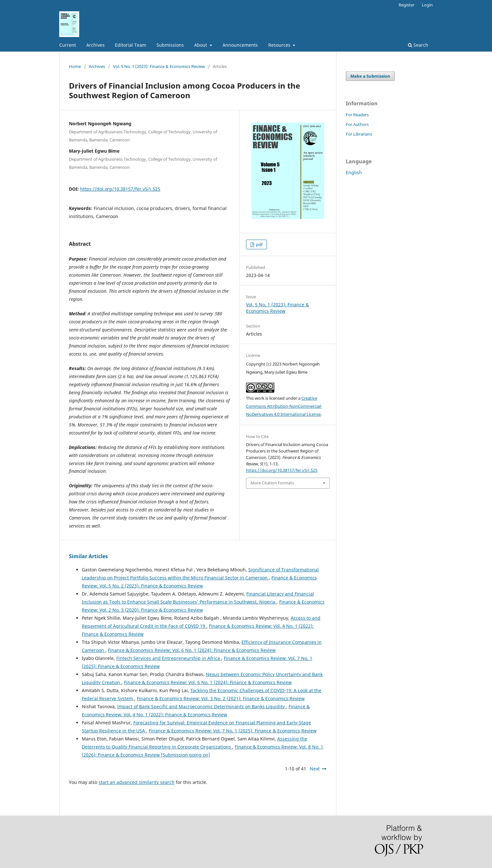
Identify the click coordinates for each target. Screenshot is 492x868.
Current (68, 45)
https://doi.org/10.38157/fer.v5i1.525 (120, 189)
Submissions (170, 45)
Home (75, 66)
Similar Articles (88, 556)
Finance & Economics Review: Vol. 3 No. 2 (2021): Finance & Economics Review (221, 698)
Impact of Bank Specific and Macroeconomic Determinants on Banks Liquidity (202, 706)
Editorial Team (131, 45)
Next (315, 769)
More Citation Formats (272, 483)
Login (427, 5)
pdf (259, 244)
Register (407, 5)
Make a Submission (370, 76)
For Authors (357, 124)
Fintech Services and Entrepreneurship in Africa (169, 658)
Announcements (240, 45)
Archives (95, 45)
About (201, 45)
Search (418, 45)
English (354, 172)
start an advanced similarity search (137, 782)
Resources (280, 45)
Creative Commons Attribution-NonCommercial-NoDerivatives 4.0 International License (284, 406)
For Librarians (359, 134)
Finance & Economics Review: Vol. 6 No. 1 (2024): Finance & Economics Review (192, 650)
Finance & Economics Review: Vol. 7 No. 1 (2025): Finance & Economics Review (233, 731)
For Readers (357, 115)
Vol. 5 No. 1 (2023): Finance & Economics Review (159, 66)
